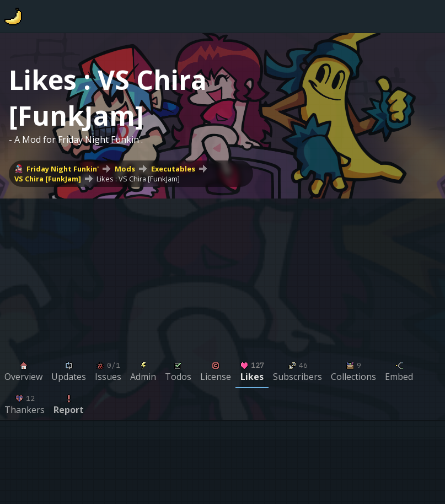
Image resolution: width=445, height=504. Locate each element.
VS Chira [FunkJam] (48, 179)
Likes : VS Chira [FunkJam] (138, 179)
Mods (125, 169)
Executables (173, 169)
